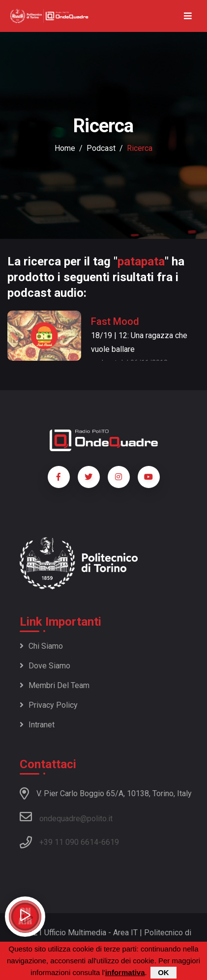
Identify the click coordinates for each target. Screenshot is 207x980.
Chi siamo (41, 646)
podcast (101, 148)
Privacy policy (49, 705)
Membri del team (55, 685)
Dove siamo (45, 666)
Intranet (37, 725)
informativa (125, 973)
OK (163, 973)
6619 (110, 842)
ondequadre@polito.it (66, 817)
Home (65, 148)
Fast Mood (115, 321)
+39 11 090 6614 (69, 842)
